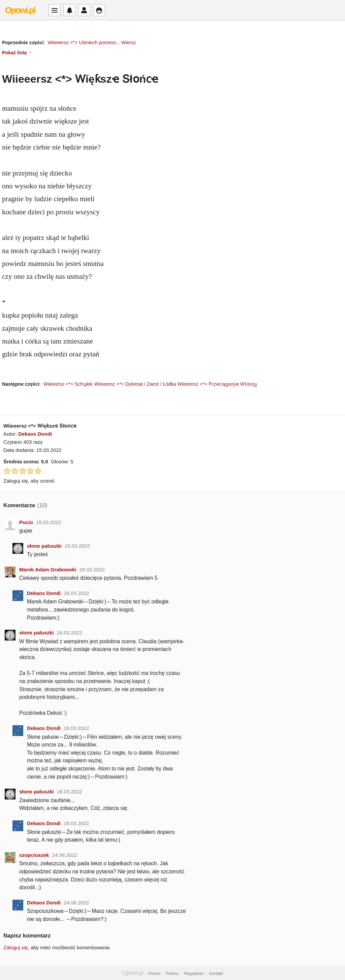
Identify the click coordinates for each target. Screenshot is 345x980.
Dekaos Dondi (35, 434)
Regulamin (194, 974)
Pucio (26, 522)
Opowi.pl (20, 10)
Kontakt (216, 974)
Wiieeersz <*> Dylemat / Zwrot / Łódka (135, 384)
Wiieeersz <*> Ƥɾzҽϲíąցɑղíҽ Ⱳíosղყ (217, 384)
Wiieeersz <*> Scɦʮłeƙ (68, 384)
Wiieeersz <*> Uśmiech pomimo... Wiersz (92, 43)
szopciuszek (34, 855)
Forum (154, 974)
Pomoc (172, 974)
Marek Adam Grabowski (48, 569)
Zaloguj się (16, 947)
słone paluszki (44, 546)
